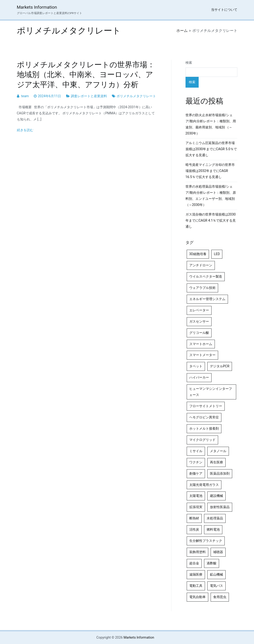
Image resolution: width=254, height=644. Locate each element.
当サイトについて (224, 10)
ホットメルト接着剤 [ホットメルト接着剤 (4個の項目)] (204, 429)
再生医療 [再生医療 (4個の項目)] (216, 462)
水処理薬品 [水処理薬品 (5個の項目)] (215, 518)
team (25, 96)
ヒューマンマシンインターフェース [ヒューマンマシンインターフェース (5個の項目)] (211, 392)
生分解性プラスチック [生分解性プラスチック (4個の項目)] (206, 541)
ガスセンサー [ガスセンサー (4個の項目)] (199, 322)
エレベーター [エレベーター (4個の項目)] (199, 310)
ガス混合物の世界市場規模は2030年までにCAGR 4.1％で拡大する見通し (211, 221)
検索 (189, 63)
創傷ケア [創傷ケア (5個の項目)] (196, 474)
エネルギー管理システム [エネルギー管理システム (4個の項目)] (207, 299)
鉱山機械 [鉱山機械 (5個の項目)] (216, 575)
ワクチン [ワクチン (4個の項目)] (196, 462)
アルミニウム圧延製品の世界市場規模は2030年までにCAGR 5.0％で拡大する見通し (211, 149)
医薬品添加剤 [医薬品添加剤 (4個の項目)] (220, 474)
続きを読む (25, 130)
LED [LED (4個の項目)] (217, 254)
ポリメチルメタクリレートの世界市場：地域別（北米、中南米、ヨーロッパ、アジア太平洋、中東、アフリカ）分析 (86, 74)
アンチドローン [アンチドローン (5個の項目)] (201, 265)
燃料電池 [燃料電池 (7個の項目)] (213, 530)
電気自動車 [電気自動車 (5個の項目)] (197, 597)
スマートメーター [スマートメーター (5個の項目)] (202, 355)
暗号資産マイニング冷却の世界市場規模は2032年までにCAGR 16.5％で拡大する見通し (210, 171)
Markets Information (37, 7)
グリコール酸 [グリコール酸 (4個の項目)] (199, 333)
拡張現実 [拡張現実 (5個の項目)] (196, 507)
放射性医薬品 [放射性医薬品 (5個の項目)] (220, 507)
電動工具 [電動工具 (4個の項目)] (196, 586)
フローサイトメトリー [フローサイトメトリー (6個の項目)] (206, 406)
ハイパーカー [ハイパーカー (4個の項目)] (199, 378)
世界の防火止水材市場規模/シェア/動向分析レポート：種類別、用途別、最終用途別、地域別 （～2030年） (211, 124)
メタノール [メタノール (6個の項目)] (218, 451)
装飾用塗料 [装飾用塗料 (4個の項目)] (197, 552)
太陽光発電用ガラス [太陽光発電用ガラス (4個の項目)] (204, 485)
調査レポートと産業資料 (89, 96)
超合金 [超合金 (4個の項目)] (194, 563)
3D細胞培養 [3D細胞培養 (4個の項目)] (198, 254)
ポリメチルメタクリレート (136, 96)
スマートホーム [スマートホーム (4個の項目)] (201, 344)
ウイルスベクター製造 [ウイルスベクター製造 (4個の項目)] (206, 277)
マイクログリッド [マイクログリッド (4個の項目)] (202, 440)
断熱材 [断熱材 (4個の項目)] (194, 518)
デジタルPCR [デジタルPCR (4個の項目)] (220, 366)
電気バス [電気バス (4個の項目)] (216, 586)
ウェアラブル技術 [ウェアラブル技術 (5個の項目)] (202, 288)
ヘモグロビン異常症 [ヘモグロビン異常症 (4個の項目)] (204, 417)
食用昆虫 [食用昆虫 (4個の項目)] (220, 597)
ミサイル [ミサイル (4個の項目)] (196, 451)
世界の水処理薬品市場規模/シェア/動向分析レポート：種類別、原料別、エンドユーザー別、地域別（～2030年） (211, 196)
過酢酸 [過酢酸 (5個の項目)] (212, 563)
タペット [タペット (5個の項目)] (196, 366)
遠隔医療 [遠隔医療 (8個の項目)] (196, 575)
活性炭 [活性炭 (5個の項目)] (194, 530)
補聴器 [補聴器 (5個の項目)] (218, 552)
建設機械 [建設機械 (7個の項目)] (216, 496)
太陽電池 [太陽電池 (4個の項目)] (196, 496)
